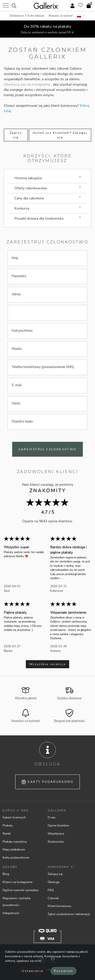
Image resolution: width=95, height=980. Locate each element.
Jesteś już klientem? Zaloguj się (60, 135)
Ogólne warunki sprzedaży (21, 890)
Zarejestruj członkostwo (47, 449)
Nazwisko (19, 276)
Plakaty (8, 826)
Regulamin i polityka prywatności (16, 902)
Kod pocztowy (22, 331)
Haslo (16, 404)
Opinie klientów (58, 826)
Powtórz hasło (22, 422)
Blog (6, 874)
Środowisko (56, 842)
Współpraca (56, 834)
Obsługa (53, 882)
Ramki (7, 834)
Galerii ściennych (14, 817)
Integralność (11, 913)
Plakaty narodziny (15, 842)
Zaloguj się (55, 874)
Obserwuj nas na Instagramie (27, 84)
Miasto (17, 349)
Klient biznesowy (59, 906)
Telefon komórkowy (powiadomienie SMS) (43, 367)
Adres (16, 295)
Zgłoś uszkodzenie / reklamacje (69, 914)
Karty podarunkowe (48, 782)
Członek (53, 898)
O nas (52, 817)
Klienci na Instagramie (17, 882)
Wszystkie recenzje (48, 664)
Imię (15, 258)
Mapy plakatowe (14, 849)
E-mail (17, 385)
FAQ (51, 890)
